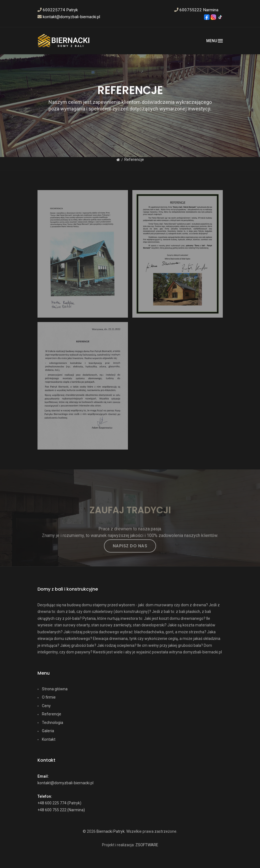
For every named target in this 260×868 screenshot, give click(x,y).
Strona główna (55, 689)
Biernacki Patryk (111, 831)
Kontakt (49, 739)
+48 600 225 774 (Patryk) (59, 803)
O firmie (49, 697)
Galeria (48, 731)
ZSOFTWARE (147, 845)
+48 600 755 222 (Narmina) (61, 810)
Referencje (52, 714)
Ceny (46, 706)
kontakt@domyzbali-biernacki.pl (69, 17)
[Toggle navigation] (215, 41)
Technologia (53, 723)
